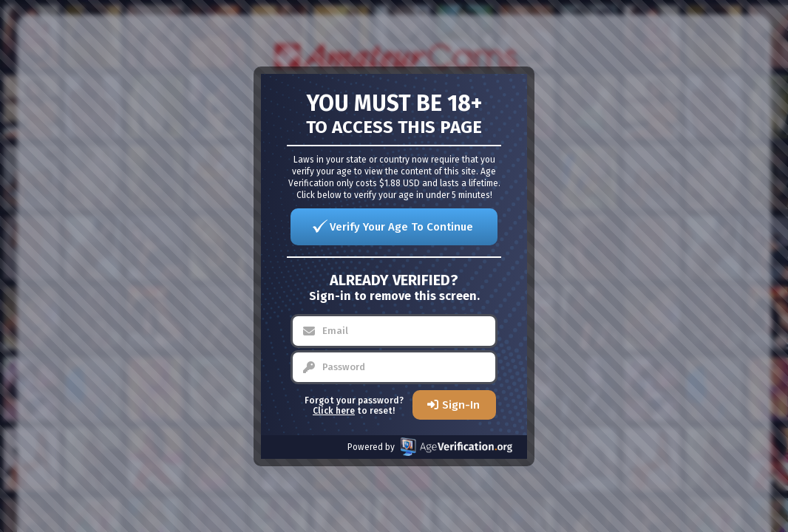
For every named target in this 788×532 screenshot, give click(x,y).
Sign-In (461, 405)
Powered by (430, 447)
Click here (334, 411)
